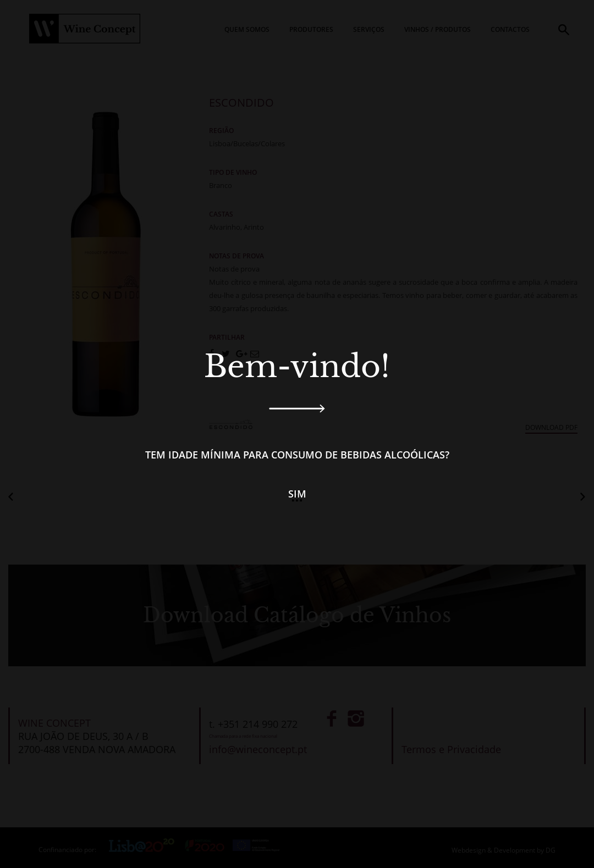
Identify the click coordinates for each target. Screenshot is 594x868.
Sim (297, 494)
